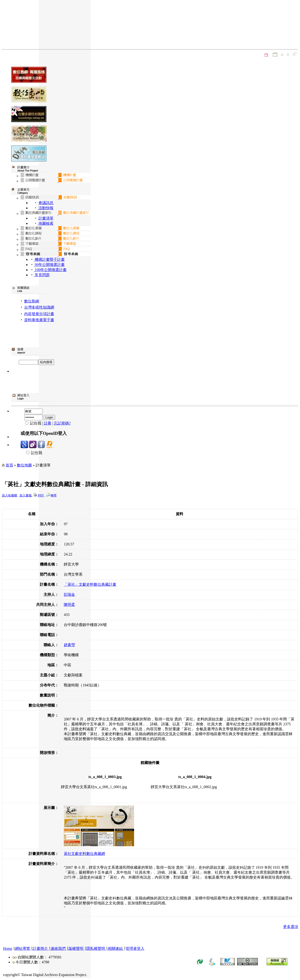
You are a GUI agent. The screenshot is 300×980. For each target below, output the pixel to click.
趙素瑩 (69, 645)
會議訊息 (46, 203)
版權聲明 (76, 948)
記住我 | (32, 423)
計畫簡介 (40, 948)
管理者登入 (135, 948)
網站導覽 (22, 948)
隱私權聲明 (96, 948)
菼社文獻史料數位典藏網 (84, 854)
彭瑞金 (69, 594)
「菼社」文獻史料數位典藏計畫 (90, 584)
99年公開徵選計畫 (49, 265)
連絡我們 (58, 948)
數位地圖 (24, 465)
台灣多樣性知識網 (39, 307)
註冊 (48, 423)
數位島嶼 (32, 301)
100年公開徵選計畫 (50, 270)
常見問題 (42, 275)
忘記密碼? (62, 423)
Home (8, 948)
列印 (41, 495)
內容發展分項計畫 (39, 314)
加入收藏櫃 (9, 495)
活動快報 (45, 208)
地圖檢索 (45, 223)
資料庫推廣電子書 (39, 320)
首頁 (9, 465)
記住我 (31, 453)
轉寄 (54, 495)
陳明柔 (69, 605)
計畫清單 (46, 218)
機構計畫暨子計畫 (49, 259)
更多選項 (291, 927)
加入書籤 (26, 495)
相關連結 (115, 948)
